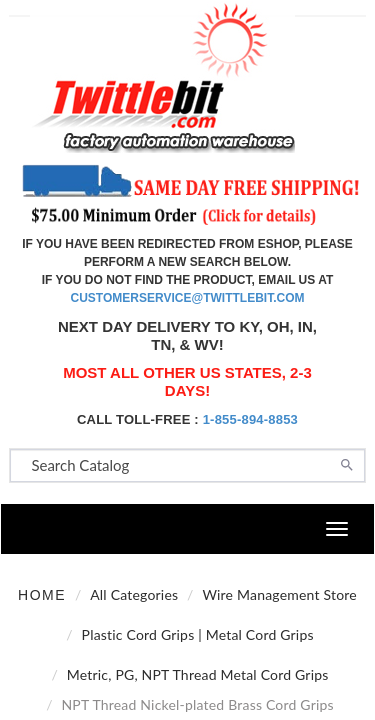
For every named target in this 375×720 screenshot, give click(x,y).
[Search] (347, 463)
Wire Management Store (279, 594)
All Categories (134, 594)
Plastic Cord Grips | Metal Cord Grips (198, 634)
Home (42, 595)
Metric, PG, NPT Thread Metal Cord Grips (198, 674)
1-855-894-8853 (250, 419)
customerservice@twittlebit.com (188, 298)
